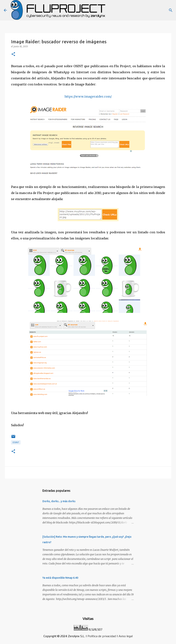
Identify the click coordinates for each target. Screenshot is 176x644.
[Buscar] (171, 10)
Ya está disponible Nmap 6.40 (60, 578)
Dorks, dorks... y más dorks (59, 501)
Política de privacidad (102, 636)
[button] (13, 54)
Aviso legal (126, 636)
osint (16, 442)
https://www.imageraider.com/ (88, 96)
